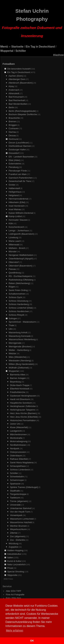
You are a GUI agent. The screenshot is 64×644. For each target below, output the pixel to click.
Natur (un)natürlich (17, 564)
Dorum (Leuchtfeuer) (19, 143)
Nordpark (15, 448)
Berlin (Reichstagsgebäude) (22, 111)
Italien (10, 558)
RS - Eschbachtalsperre (20, 276)
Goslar (12, 185)
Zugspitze (13, 547)
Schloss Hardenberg (19, 304)
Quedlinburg (15, 273)
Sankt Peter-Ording (18, 290)
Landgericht (16, 431)
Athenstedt (14, 93)
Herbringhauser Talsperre (23, 410)
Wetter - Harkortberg (19, 350)
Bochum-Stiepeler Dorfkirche (23, 114)
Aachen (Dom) (16, 76)
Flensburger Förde (18, 171)
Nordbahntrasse (18, 445)
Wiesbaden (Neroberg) (20, 361)
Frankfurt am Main (18, 174)
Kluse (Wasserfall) (19, 427)
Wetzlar (12, 353)
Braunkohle (14, 118)
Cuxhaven (14, 128)
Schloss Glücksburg (19, 301)
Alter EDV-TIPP (13, 591)
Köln (11, 223)
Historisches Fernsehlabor (23, 420)
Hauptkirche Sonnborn (21, 403)
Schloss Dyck (15, 297)
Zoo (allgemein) (18, 536)
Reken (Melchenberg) (19, 283)
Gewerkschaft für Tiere (20, 181)
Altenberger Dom (17, 79)
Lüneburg (13, 237)
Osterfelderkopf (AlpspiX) (21, 259)
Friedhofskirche (18, 392)
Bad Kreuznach (16, 97)
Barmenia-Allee (18, 375)
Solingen (13, 318)
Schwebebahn (17, 477)
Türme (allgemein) (19, 501)
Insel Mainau (15, 209)
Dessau (12, 136)
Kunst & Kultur (14, 561)
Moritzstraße (16, 438)
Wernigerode (15, 343)
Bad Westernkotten (18, 104)
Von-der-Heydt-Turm (20, 512)
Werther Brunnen (19, 526)
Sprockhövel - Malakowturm (22, 322)
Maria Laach (15, 241)
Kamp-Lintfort (15, 216)
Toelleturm (15, 498)
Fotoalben (9, 64)
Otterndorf (14, 262)
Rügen (12, 287)
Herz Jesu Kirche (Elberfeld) (24, 417)
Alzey (11, 86)
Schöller (21, 51)
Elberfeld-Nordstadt (20, 389)
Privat (10, 568)
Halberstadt (14, 188)
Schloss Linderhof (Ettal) (21, 308)
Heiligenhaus (15, 192)
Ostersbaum (16, 456)
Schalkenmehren (17, 294)
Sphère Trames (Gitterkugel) (24, 487)
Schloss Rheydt (16, 315)
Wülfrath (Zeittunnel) (19, 368)
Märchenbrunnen (18, 434)
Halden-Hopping (15, 550)
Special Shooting (16, 572)
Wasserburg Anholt (18, 332)
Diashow (58, 55)
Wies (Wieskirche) (18, 357)
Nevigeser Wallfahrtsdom (21, 255)
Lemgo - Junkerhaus (19, 231)
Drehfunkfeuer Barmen (20, 146)
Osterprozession (18, 452)
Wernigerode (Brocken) (20, 347)
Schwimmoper (17, 480)
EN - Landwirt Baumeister (21, 157)
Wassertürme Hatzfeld (21, 522)
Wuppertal (7, 51)
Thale (11, 325)
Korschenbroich (16, 227)
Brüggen (13, 125)
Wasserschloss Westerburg (22, 339)
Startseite (17, 47)
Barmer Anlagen (18, 378)
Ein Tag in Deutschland (40, 47)
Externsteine (15, 164)
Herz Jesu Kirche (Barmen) (23, 413)
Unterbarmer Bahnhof (21, 508)
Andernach (14, 90)
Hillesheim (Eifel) (17, 202)
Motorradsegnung (19, 441)
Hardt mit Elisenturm (20, 399)
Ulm (11, 329)
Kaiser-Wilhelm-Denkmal (21, 213)
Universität (15, 505)
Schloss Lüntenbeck (20, 470)
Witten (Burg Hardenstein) (22, 364)
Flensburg (14, 167)
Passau (12, 269)
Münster (13, 251)
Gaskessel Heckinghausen (23, 396)
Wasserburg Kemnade (20, 336)
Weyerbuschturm (18, 529)
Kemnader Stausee (18, 220)
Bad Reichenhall (17, 100)
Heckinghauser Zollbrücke (23, 406)
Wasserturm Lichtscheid (22, 519)
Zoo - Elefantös (18, 540)
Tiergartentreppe (18, 494)
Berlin (12, 107)
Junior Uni (15, 424)
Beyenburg (15, 382)
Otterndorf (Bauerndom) (20, 266)
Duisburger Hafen (17, 150)
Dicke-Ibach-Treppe (20, 385)
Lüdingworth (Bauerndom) (22, 234)
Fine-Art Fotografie (15, 595)
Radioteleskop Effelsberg (21, 280)
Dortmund (14, 139)
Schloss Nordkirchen (19, 311)
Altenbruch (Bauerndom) (21, 83)
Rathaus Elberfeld (19, 459)
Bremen (13, 121)
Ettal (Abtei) (15, 160)
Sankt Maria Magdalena (22, 462)
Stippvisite (12, 575)
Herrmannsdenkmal (18, 199)
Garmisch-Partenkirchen (21, 178)
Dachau (13, 132)
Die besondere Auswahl (19, 69)
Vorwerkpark (16, 515)
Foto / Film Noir (13, 598)
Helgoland (14, 195)
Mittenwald (14, 245)
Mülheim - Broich (17, 248)
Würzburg (13, 543)
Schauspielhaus (18, 466)
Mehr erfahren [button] (15, 631)
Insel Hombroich (17, 206)
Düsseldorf (14, 153)
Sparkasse (15, 484)
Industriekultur (14, 554)
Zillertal (14, 533)
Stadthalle (15, 491)
